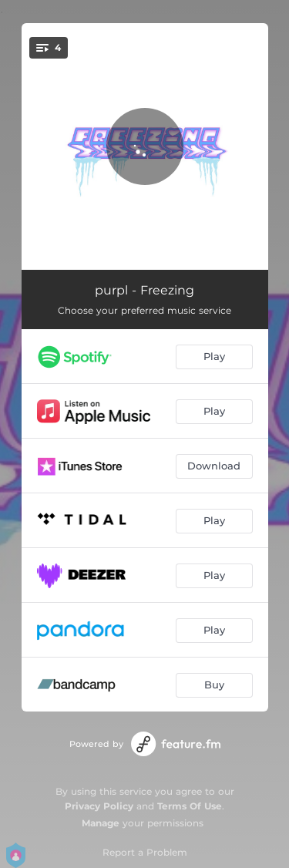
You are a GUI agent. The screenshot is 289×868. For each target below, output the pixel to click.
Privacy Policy (99, 806)
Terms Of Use (190, 806)
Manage (101, 823)
